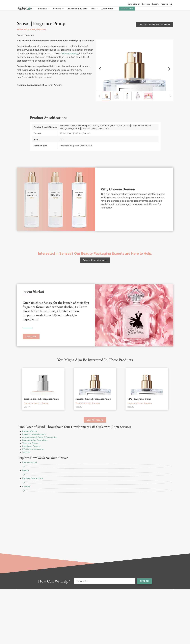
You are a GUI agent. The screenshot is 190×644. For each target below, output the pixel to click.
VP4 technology (70, 57)
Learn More (31, 340)
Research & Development (34, 437)
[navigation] (100, 72)
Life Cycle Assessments (33, 452)
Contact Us (152, 10)
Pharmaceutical (97, 468)
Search (144, 584)
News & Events (134, 4)
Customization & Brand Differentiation (40, 440)
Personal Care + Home (97, 484)
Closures (97, 492)
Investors (164, 4)
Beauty (97, 476)
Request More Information (155, 27)
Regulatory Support (31, 449)
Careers (155, 4)
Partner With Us (30, 434)
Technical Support (31, 446)
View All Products (95, 423)
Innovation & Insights (102, 10)
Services (26, 455)
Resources (146, 4)
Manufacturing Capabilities (35, 443)
